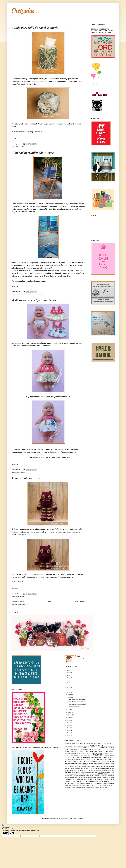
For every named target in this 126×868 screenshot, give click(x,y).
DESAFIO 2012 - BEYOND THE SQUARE (99, 759)
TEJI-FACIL (95, 786)
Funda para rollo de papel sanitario (35, 28)
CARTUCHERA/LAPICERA (72, 753)
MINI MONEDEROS (96, 770)
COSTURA (23, 147)
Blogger (82, 819)
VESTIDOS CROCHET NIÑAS (78, 787)
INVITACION (104, 767)
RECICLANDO (111, 778)
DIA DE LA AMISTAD (100, 761)
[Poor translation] (12, 833)
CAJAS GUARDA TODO (91, 751)
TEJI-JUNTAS (102, 786)
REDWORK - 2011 (70, 779)
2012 (68, 730)
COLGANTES (75, 755)
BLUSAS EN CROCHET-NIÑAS (81, 750)
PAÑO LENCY (78, 774)
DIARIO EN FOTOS (69, 765)
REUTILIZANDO (93, 784)
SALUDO (111, 784)
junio (70, 695)
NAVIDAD (68, 772)
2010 (68, 735)
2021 (68, 683)
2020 (68, 685)
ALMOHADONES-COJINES (23, 294)
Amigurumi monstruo (26, 478)
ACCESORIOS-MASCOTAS (97, 744)
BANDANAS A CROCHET (92, 748)
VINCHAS (100, 787)
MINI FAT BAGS (86, 770)
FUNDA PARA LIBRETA (80, 767)
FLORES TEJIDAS (92, 765)
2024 (68, 675)
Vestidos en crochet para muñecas (34, 300)
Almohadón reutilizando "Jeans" (33, 153)
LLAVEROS (68, 768)
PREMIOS (86, 778)
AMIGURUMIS (20, 596)
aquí (23, 84)
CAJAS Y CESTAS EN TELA (106, 751)
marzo (70, 712)
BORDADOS (68, 751)
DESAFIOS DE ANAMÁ (70, 744)
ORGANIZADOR (76, 772)
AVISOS (83, 748)
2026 (68, 670)
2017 (68, 692)
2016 (68, 720)
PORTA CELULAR (90, 776)
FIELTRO (84, 765)
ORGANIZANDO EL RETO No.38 (106, 772)
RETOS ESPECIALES (72, 784)
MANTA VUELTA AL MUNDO (89, 768)
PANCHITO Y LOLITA (70, 774)
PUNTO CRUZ (99, 778)
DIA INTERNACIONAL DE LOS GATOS (104, 763)
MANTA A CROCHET (76, 768)
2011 (68, 733)
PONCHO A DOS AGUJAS (71, 776)
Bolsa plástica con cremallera (102, 750)
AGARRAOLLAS (109, 744)
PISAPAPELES (111, 774)
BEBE (66, 750)
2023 (68, 678)
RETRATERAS (83, 784)
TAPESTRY (82, 786)
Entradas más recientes (18, 601)
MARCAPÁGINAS (103, 768)
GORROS (97, 767)
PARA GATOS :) (94, 774)
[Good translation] (5, 833)
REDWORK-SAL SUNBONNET (85, 779)
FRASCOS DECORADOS (104, 765)
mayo (70, 697)
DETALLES (69, 761)
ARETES (112, 746)
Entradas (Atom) (24, 605)
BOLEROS (91, 750)
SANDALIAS (68, 786)
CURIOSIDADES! (110, 758)
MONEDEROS (111, 770)
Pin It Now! (15, 139)
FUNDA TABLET (91, 767)
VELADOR (67, 787)
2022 (68, 680)
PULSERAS (92, 778)
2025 (68, 673)
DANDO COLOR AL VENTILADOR (74, 759)
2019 (68, 688)
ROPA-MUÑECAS (21, 472)
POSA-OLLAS (73, 778)
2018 (68, 690)
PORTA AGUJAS (81, 776)
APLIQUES (107, 746)
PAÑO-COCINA (85, 774)
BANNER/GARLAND (105, 748)
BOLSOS (112, 750)
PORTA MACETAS (107, 776)
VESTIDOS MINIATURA (91, 787)
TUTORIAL (39, 294)
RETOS (111, 782)
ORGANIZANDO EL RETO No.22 (89, 772)
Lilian (78, 656)
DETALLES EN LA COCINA (83, 761)
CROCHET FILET (92, 758)
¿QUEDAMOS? (79, 744)
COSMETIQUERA (109, 755)
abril (70, 710)
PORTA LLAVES (98, 776)
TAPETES (88, 786)
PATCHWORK (103, 774)
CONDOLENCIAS (86, 755)
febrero (70, 715)
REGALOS (98, 779)
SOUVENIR (75, 786)
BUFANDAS (75, 751)
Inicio (49, 601)
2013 (68, 728)
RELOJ (103, 779)
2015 (68, 723)
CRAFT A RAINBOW (81, 758)
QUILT (105, 778)
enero (70, 717)
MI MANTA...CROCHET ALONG (73, 770)
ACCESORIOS (87, 744)
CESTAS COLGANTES (102, 753)
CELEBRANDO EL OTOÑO (87, 753)
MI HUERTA (111, 768)
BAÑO (18, 147)
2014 (68, 725)
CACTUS (81, 751)
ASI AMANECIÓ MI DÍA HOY (73, 748)
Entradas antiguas (79, 601)
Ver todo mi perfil (79, 659)
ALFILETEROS (69, 746)
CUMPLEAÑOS (102, 758)
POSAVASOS (80, 778)
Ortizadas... (25, 10)
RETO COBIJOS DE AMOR (80, 782)
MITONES (104, 770)
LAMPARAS (112, 767)
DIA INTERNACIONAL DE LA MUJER (82, 763)
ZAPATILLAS (106, 787)
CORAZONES (97, 755)
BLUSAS (71, 750)
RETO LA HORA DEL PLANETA (99, 782)
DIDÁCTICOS (78, 765)
